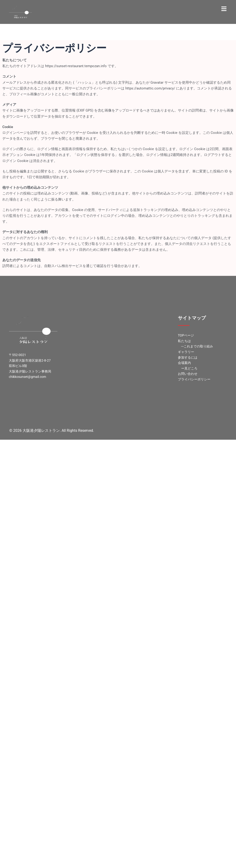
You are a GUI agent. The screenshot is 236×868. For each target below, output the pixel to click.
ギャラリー (186, 352)
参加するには (188, 357)
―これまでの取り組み (197, 346)
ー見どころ (189, 368)
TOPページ (186, 335)
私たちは (184, 341)
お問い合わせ (188, 374)
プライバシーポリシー (194, 379)
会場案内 (184, 363)
